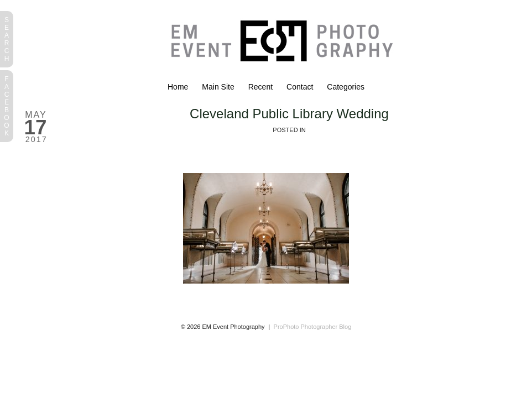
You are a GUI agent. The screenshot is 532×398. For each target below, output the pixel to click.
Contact (300, 87)
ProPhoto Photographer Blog (313, 327)
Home (178, 87)
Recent (260, 87)
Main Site (218, 87)
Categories (346, 87)
